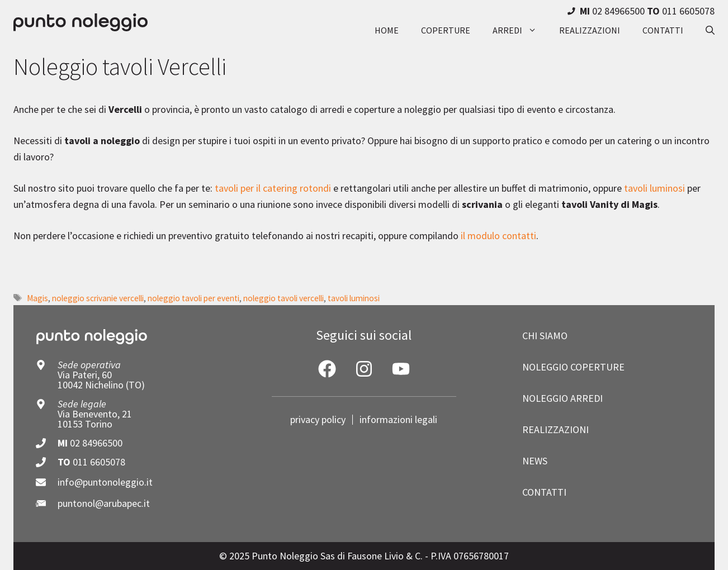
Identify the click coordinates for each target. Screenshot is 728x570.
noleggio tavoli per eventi (193, 298)
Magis (37, 298)
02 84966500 (96, 443)
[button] (705, 30)
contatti (663, 30)
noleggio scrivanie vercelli (98, 298)
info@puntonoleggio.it (105, 482)
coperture (446, 30)
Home (387, 30)
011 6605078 (99, 462)
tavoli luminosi (654, 188)
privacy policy (318, 420)
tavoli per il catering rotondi (273, 188)
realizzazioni (590, 30)
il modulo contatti (498, 236)
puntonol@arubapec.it (104, 503)
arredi (520, 30)
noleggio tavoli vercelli (283, 298)
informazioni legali (398, 419)
